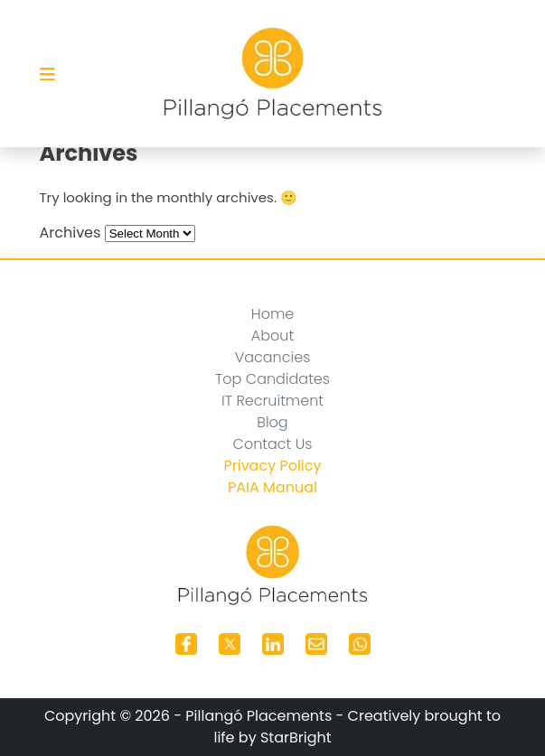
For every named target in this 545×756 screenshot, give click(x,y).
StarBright (296, 737)
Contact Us (273, 444)
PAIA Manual (272, 487)
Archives (70, 233)
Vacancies (273, 357)
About (272, 336)
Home (272, 314)
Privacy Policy (272, 466)
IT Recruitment (272, 401)
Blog (272, 422)
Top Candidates (272, 379)
